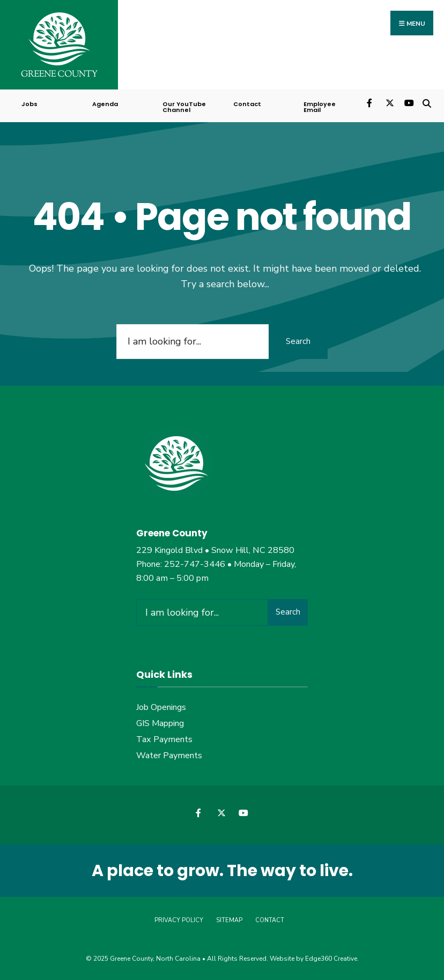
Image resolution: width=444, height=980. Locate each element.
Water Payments (169, 755)
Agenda (105, 104)
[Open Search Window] (427, 102)
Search (298, 341)
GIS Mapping (160, 723)
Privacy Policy (179, 920)
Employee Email (320, 107)
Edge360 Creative (331, 959)
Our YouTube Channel (184, 107)
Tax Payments (164, 739)
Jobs (29, 104)
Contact (247, 104)
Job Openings (161, 707)
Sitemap (229, 920)
